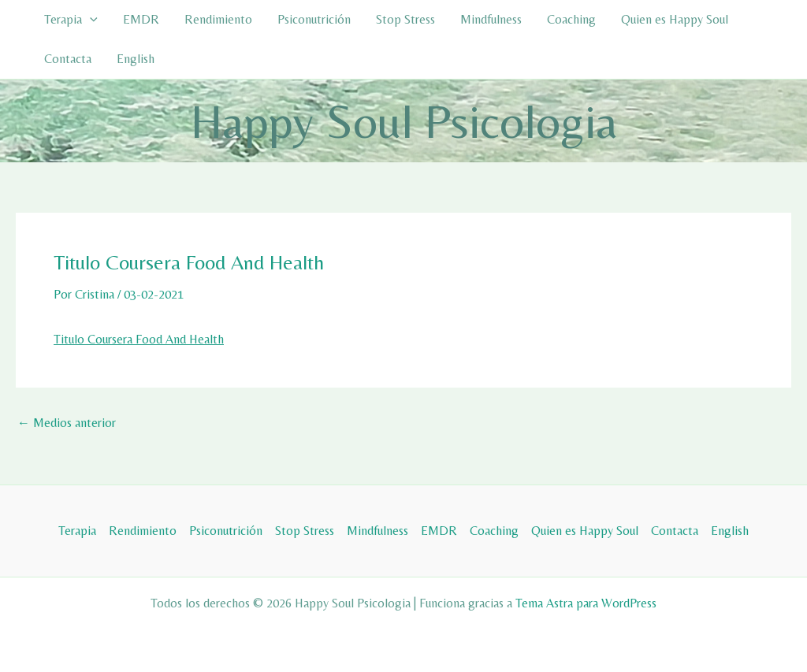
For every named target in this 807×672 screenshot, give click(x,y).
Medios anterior (67, 423)
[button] (90, 20)
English (136, 59)
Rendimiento (218, 19)
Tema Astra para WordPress (586, 603)
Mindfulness (491, 19)
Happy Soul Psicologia (404, 121)
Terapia (71, 20)
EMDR (141, 19)
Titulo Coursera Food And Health (139, 339)
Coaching (571, 19)
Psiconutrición (314, 19)
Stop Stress (405, 19)
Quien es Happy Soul (675, 19)
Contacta (68, 59)
